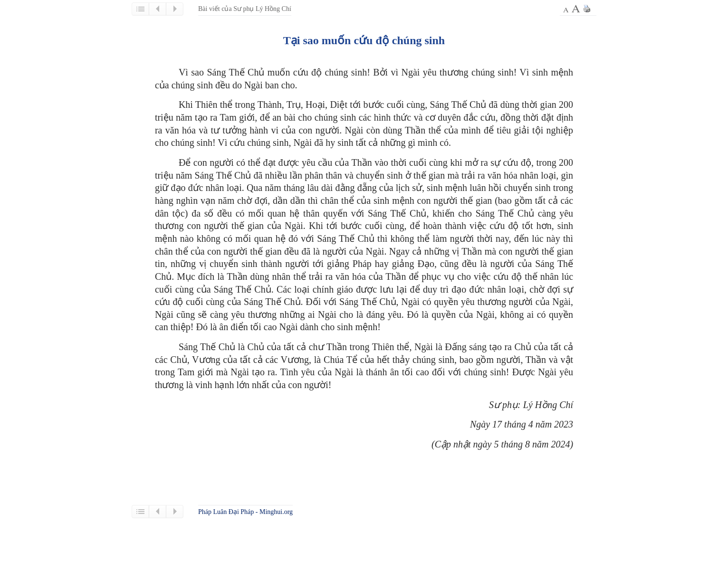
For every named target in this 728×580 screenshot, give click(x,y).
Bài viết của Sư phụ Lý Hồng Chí (245, 9)
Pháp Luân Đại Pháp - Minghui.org (245, 512)
